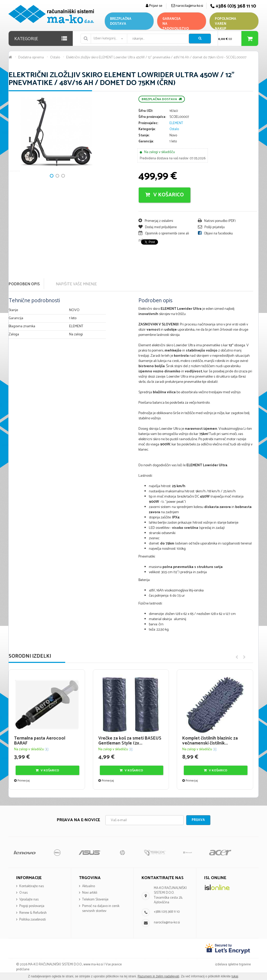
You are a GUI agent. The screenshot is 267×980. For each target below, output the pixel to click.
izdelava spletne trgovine (233, 964)
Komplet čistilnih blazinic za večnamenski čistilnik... (210, 741)
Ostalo (174, 129)
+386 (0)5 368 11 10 (167, 912)
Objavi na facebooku (215, 234)
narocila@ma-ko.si (167, 922)
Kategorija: (147, 129)
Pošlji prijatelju (211, 227)
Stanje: (144, 136)
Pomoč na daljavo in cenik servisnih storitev (101, 909)
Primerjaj (22, 781)
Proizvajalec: (148, 123)
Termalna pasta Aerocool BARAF (40, 741)
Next (15, 152)
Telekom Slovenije (95, 900)
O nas (23, 893)
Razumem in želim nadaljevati (158, 976)
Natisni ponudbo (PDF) (217, 221)
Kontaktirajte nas (32, 886)
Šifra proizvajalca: (152, 117)
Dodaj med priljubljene (158, 227)
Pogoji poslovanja (32, 906)
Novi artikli (90, 893)
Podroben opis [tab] (24, 284)
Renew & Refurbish (33, 913)
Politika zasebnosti (33, 920)
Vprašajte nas (29, 900)
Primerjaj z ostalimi (156, 221)
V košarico (165, 195)
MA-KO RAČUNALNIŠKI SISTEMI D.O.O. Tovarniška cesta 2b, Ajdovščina (170, 895)
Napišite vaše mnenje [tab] (76, 284)
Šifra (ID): (146, 111)
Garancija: (146, 142)
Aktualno (89, 886)
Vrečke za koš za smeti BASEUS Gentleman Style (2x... (130, 741)
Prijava (198, 820)
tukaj (235, 976)
